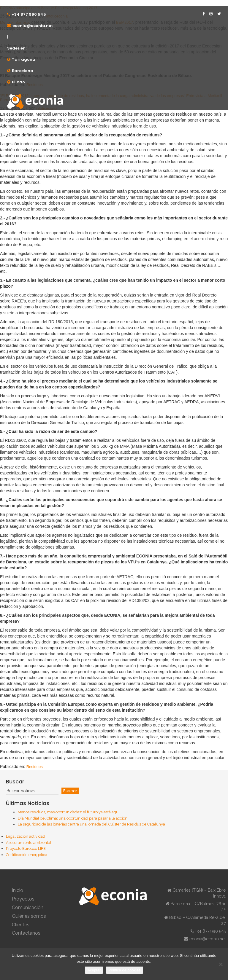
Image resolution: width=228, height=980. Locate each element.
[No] (221, 964)
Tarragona (24, 59)
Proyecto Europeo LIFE (26, 848)
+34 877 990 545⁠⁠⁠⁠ (29, 14)
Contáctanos (26, 933)
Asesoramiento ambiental (29, 843)
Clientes (21, 925)
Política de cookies (124, 970)
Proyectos (23, 899)
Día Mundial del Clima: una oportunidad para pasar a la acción (73, 818)
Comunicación (28, 908)
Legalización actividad (26, 836)
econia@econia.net (33, 26)
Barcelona (23, 71)
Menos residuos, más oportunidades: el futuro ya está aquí (69, 812)
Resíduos (35, 767)
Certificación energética (27, 855)
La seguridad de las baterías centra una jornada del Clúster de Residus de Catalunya (91, 824)
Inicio (18, 890)
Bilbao (18, 82)
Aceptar (94, 970)
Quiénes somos (29, 916)
